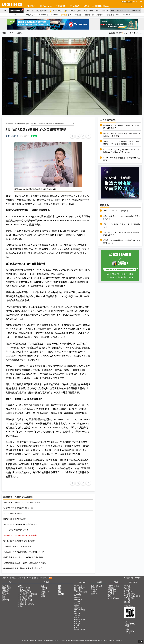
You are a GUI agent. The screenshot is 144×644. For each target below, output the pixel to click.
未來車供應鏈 (56, 11)
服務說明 (22, 578)
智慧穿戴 (77, 621)
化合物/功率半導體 (81, 592)
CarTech (55, 15)
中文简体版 (130, 578)
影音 (85, 6)
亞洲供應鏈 (78, 600)
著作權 (29, 578)
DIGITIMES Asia (101, 6)
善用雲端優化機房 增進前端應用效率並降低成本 (24, 568)
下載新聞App (129, 606)
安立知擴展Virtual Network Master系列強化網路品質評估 (122, 234)
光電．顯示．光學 (26, 600)
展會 (3, 596)
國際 (44, 594)
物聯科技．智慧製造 (27, 604)
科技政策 (23, 602)
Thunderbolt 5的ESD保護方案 (116, 211)
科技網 (31, 6)
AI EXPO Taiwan (123, 11)
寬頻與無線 (78, 608)
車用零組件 (78, 586)
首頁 (6, 11)
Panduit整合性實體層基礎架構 (16, 530)
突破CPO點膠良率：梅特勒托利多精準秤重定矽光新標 (122, 217)
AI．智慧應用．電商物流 (28, 594)
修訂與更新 (6, 600)
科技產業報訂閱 (130, 594)
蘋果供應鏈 (69, 11)
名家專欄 (94, 588)
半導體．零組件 (25, 588)
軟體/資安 (79, 15)
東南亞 (45, 588)
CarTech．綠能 (25, 590)
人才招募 (127, 600)
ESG (20, 15)
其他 (109, 596)
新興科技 (77, 598)
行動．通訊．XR (25, 592)
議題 (91, 11)
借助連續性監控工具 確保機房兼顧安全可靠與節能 (25, 563)
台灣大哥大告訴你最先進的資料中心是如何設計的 (24, 552)
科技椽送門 (6, 594)
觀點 (97, 11)
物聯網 (77, 606)
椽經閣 (61, 6)
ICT (71, 15)
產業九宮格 (6, 592)
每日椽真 (105, 11)
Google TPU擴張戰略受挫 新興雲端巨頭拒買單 (121, 159)
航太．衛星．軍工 (26, 596)
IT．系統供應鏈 (25, 598)
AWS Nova (126, 15)
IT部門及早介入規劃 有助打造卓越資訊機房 (22, 502)
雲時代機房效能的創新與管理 (15, 519)
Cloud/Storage (43, 15)
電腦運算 (77, 615)
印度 (44, 590)
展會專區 (100, 15)
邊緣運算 (77, 590)
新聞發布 (13, 578)
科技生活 (109, 15)
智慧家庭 (77, 604)
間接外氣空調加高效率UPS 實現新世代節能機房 (23, 557)
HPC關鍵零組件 (80, 588)
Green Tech (78, 594)
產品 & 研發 (112, 592)
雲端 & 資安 (112, 590)
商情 (113, 11)
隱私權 (36, 578)
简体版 (129, 2)
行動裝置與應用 (80, 619)
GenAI (117, 15)
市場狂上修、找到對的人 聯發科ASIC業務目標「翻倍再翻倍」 (122, 127)
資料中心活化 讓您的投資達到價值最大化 (20, 524)
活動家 (74, 6)
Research (46, 6)
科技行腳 (94, 590)
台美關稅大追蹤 (17, 10)
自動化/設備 (89, 15)
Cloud (76, 612)
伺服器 (77, 617)
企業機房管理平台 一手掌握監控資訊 (19, 546)
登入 (141, 2)
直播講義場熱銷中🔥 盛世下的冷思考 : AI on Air (126, 33)
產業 (79, 11)
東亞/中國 (46, 592)
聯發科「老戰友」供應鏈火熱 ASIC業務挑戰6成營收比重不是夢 (122, 135)
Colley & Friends (97, 586)
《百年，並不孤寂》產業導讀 (36, 11)
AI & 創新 (111, 594)
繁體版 (124, 2)
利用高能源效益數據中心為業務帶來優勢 (20, 535)
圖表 (21, 606)
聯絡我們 (127, 602)
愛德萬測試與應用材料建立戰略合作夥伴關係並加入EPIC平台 (122, 242)
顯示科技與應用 (80, 629)
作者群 (93, 592)
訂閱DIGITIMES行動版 (132, 596)
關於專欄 (94, 594)
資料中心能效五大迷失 (13, 513)
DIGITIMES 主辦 (113, 586)
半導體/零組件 (30, 15)
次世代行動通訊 (80, 610)
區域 (85, 11)
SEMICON (136, 11)
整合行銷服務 (129, 598)
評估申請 (135, 2)
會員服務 (127, 590)
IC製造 (77, 627)
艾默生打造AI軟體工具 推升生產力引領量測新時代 (122, 226)
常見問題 (43, 578)
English (139, 578)
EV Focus (78, 596)
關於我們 (5, 578)
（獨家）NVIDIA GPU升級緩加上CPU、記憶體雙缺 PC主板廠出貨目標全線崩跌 (121, 143)
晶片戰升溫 (6, 586)
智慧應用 (64, 15)
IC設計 (77, 625)
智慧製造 (77, 602)
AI (15, 15)
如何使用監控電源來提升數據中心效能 (19, 541)
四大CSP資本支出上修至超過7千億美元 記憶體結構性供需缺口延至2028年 (121, 151)
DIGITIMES (133, 582)
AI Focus (77, 614)
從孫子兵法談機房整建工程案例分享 (18, 508)
